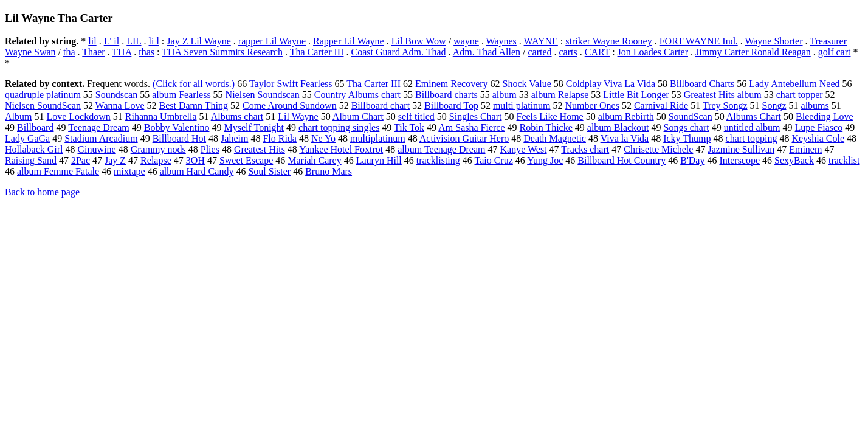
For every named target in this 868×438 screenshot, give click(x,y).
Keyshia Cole (818, 138)
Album (18, 116)
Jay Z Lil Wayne (199, 41)
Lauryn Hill (379, 160)
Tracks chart (585, 149)
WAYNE (541, 41)
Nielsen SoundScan (43, 106)
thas (146, 52)
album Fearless (181, 95)
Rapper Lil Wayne (349, 41)
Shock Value (527, 84)
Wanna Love (120, 106)
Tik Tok (409, 127)
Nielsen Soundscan (263, 95)
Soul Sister (269, 171)
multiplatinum (378, 138)
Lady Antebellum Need (794, 84)
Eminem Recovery (452, 84)
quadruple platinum (43, 95)
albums (815, 106)
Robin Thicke (546, 127)
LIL (134, 41)
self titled (416, 116)
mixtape (129, 171)
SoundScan (691, 116)
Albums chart (237, 116)
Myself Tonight (254, 127)
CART (597, 52)
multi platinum (522, 106)
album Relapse (560, 95)
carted (539, 52)
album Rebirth (626, 116)
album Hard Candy (197, 171)
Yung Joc (545, 160)
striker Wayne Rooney (608, 41)
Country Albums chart (357, 95)
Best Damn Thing (194, 106)
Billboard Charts (702, 84)
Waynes (501, 41)
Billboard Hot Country (622, 160)
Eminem (805, 149)
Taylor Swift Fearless (291, 84)
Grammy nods (158, 149)
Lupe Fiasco (819, 127)
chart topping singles (339, 127)
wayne (466, 41)
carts (568, 52)
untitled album (752, 127)
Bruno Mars (329, 171)
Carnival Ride (661, 106)
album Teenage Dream (441, 149)
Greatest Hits (260, 149)
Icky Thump (687, 138)
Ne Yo (323, 138)
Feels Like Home (549, 116)
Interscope (739, 160)
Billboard (35, 127)
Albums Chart (754, 116)
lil (92, 41)
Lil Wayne (298, 116)
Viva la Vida (625, 138)
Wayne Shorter (773, 41)
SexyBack (794, 160)
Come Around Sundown (290, 106)
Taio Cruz (493, 160)
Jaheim (234, 138)
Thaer (93, 52)
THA (122, 52)
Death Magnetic (555, 138)
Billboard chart (381, 106)
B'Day (692, 160)
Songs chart (687, 127)
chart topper (800, 95)
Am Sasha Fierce (471, 127)
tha (69, 52)
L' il (112, 41)
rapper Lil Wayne (272, 41)
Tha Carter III (317, 52)
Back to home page (42, 192)
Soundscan (116, 95)
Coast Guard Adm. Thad (398, 52)
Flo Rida (280, 138)
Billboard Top (451, 106)
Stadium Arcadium (101, 138)
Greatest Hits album (723, 95)
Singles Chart (476, 116)
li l (154, 41)
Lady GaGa (27, 138)
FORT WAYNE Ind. (699, 41)
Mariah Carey (314, 160)
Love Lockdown (78, 116)
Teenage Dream (99, 127)
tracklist (844, 160)
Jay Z (115, 160)
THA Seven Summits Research (222, 52)
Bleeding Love (825, 116)
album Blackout (618, 127)
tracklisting (438, 160)
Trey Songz (725, 106)
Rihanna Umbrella (161, 116)
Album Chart (358, 116)
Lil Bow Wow (419, 41)
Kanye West (523, 149)
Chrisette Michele (658, 149)
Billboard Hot (179, 138)
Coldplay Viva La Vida (611, 84)
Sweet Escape (246, 160)
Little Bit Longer (636, 95)
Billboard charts (446, 95)
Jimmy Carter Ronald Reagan (753, 52)
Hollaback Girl (34, 149)
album (505, 95)
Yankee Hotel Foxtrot (341, 149)
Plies (210, 149)
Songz (774, 106)
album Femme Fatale (58, 171)
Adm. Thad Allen (487, 52)
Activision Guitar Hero (464, 138)
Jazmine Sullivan (741, 149)
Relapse (156, 160)
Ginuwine (97, 149)
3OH (195, 160)
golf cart (835, 52)
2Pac (81, 160)
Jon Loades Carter (653, 52)
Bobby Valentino (177, 127)
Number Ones (592, 106)
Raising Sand (31, 160)
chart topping (752, 138)
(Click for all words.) (194, 84)
